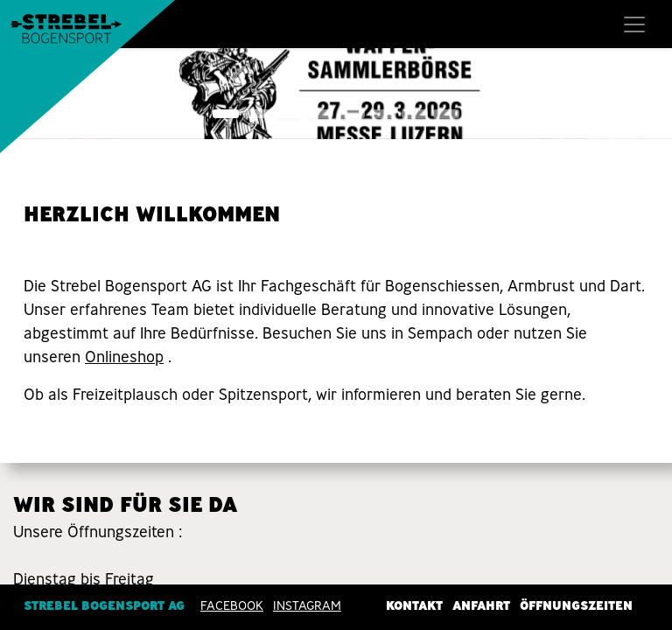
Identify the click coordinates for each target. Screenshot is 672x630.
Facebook (232, 605)
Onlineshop (124, 357)
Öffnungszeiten (576, 605)
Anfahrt (481, 605)
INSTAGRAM (307, 605)
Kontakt (414, 605)
